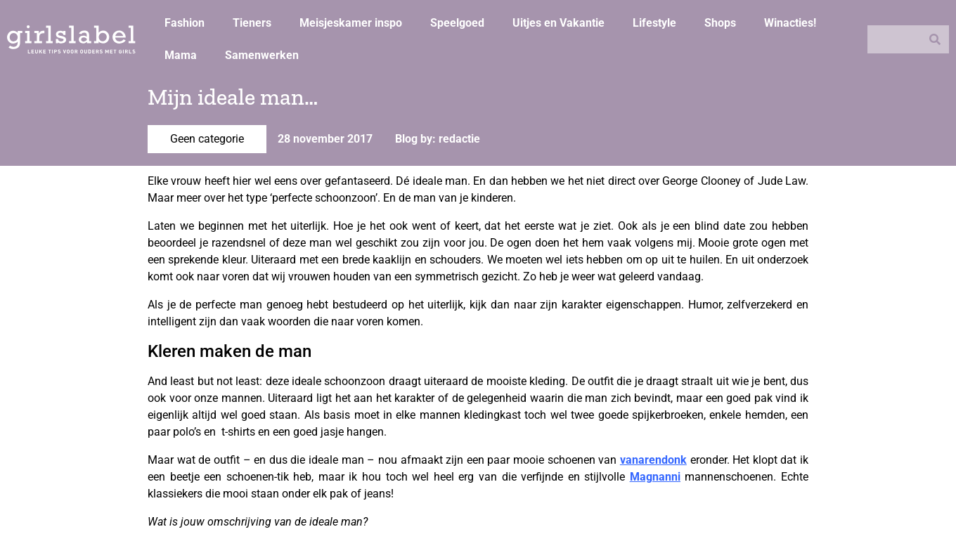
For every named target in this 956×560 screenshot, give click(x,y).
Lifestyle (654, 23)
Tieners (252, 23)
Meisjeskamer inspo (351, 23)
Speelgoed (457, 23)
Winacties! (790, 23)
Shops (720, 23)
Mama (181, 55)
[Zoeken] (935, 39)
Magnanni (655, 477)
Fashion (185, 23)
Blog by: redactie (438, 139)
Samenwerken (262, 55)
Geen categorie (207, 139)
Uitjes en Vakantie (558, 23)
